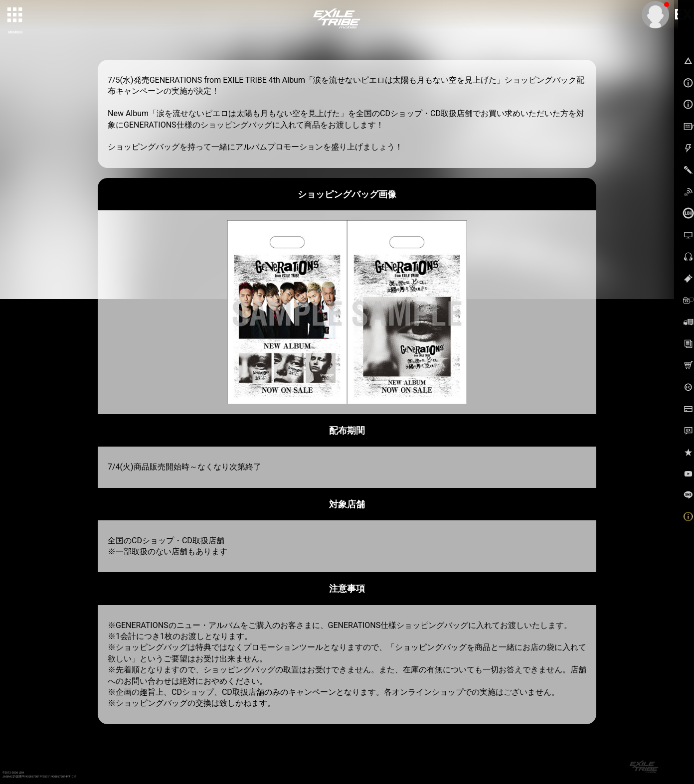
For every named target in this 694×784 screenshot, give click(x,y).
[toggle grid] (15, 15)
